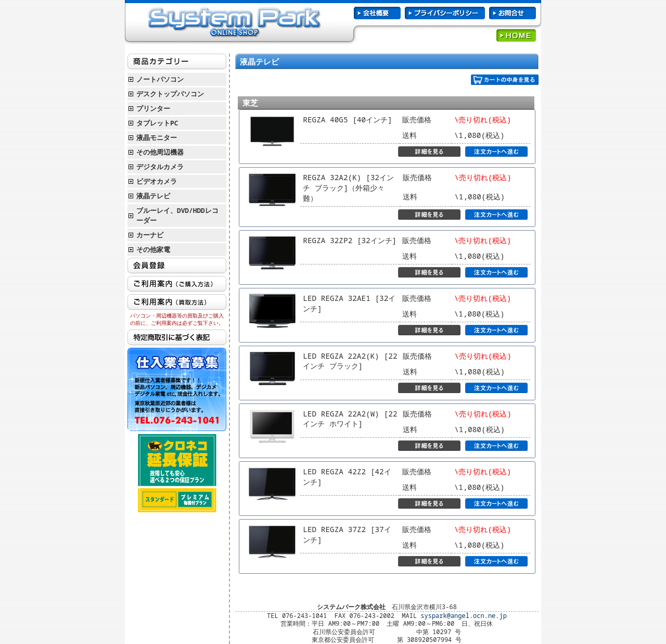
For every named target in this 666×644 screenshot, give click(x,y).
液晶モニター (157, 137)
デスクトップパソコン (170, 94)
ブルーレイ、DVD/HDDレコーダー (177, 215)
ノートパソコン (160, 79)
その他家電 (153, 249)
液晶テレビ (153, 196)
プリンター (153, 108)
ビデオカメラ (157, 181)
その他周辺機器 (160, 152)
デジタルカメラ (160, 167)
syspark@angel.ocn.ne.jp (464, 616)
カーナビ (150, 235)
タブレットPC (157, 123)
